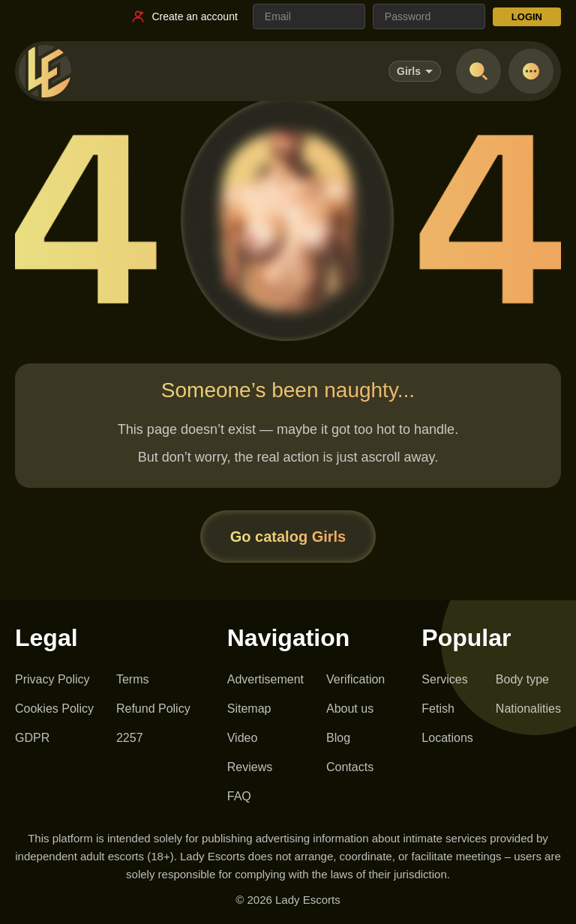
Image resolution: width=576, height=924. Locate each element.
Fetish (438, 709)
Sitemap (249, 709)
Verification (355, 679)
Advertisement (265, 679)
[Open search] (478, 71)
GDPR (32, 738)
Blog (338, 738)
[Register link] (184, 16)
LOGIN (527, 17)
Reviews (250, 767)
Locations (447, 738)
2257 (130, 738)
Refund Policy (153, 709)
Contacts (350, 767)
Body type (522, 679)
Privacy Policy (52, 679)
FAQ (239, 796)
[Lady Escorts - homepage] (45, 71)
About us (350, 709)
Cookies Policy (54, 709)
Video (243, 738)
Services (444, 679)
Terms (133, 679)
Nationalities (528, 709)
